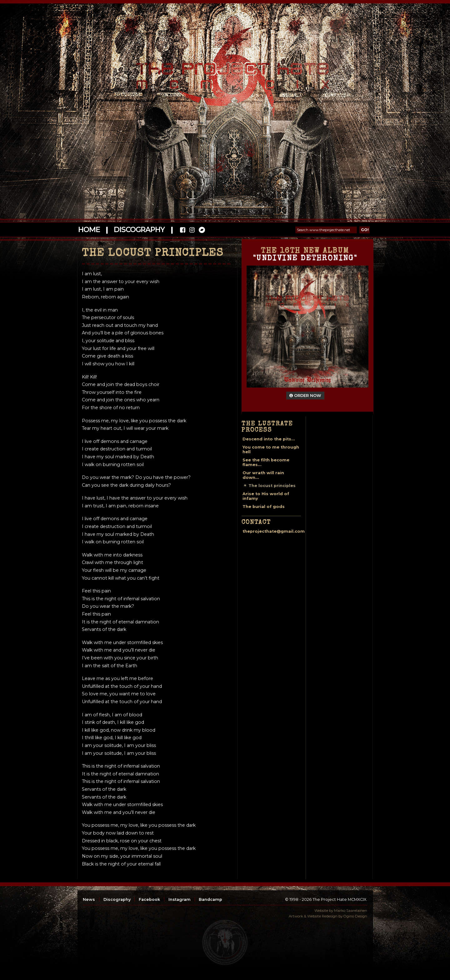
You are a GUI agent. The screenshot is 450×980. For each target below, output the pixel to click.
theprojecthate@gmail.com (274, 531)
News (89, 899)
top (225, 942)
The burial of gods (264, 507)
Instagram (180, 899)
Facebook (149, 899)
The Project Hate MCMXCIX (224, 72)
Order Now (305, 396)
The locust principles (272, 486)
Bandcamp (210, 899)
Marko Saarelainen (351, 911)
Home (89, 230)
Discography (139, 230)
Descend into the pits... (269, 439)
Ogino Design (355, 916)
